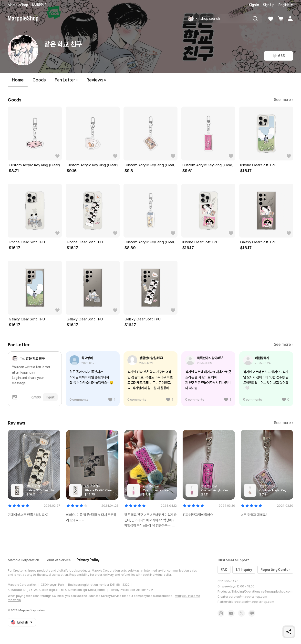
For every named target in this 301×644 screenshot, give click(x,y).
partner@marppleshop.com (248, 597)
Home (18, 82)
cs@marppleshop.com (277, 592)
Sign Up (269, 5)
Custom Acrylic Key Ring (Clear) (34, 165)
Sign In (254, 5)
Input (50, 397)
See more (284, 100)
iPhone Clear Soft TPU (258, 165)
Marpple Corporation (23, 560)
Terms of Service (58, 560)
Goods (39, 80)
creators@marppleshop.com (254, 602)
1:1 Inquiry (244, 570)
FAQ (224, 570)
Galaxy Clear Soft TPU (258, 242)
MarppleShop (18, 5)
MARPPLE (39, 5)
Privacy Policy (88, 560)
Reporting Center (275, 570)
